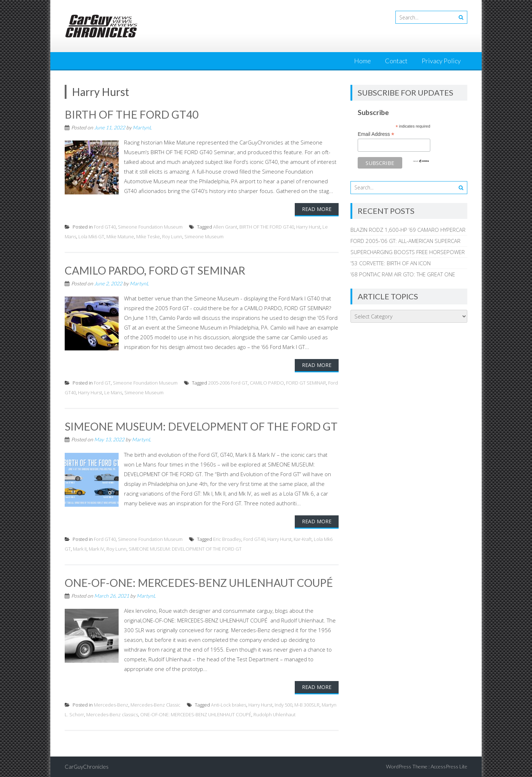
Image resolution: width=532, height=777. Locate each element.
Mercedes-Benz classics (112, 714)
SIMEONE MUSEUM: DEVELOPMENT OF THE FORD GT (201, 426)
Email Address (376, 134)
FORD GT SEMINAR (306, 383)
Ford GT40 (105, 227)
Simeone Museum (204, 236)
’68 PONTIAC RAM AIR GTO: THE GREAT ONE (403, 274)
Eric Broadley (227, 539)
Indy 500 (283, 705)
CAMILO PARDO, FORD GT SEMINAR (155, 270)
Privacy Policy (441, 61)
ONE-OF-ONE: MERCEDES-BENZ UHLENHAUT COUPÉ (199, 583)
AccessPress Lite (449, 766)
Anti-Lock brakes (229, 705)
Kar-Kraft (303, 539)
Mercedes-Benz (111, 705)
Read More (317, 209)
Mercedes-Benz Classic (155, 705)
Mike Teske (148, 236)
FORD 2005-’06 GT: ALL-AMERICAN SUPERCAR (405, 241)
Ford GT (102, 383)
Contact (396, 61)
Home (363, 61)
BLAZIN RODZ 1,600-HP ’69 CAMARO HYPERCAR (408, 230)
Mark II (80, 549)
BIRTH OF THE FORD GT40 (132, 114)
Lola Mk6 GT (91, 236)
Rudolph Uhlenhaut (274, 714)
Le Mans (113, 392)
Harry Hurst (308, 227)
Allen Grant (225, 227)
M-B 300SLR (307, 705)
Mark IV (97, 549)
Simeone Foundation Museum (150, 227)
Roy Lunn (172, 236)
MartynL (142, 127)
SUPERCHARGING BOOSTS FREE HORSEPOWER (408, 252)
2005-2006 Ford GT (228, 383)
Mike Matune (120, 236)
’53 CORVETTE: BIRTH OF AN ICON (391, 263)
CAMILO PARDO (267, 383)
